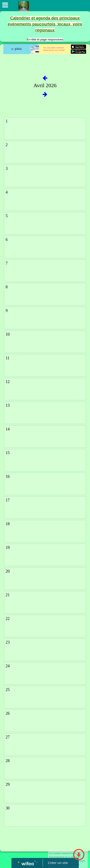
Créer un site (58, 863)
